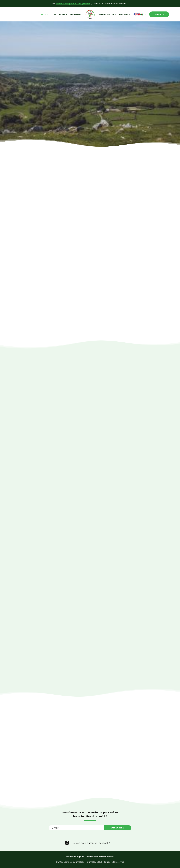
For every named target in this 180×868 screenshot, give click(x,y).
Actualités (60, 14)
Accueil (45, 14)
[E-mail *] (76, 828)
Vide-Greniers (107, 14)
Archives (125, 14)
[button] (67, 845)
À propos (76, 14)
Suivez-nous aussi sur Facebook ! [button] (91, 843)
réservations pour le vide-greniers (73, 4)
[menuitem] (45, 14)
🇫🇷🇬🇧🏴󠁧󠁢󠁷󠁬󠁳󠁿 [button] (140, 14)
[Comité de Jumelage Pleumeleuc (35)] (90, 14)
